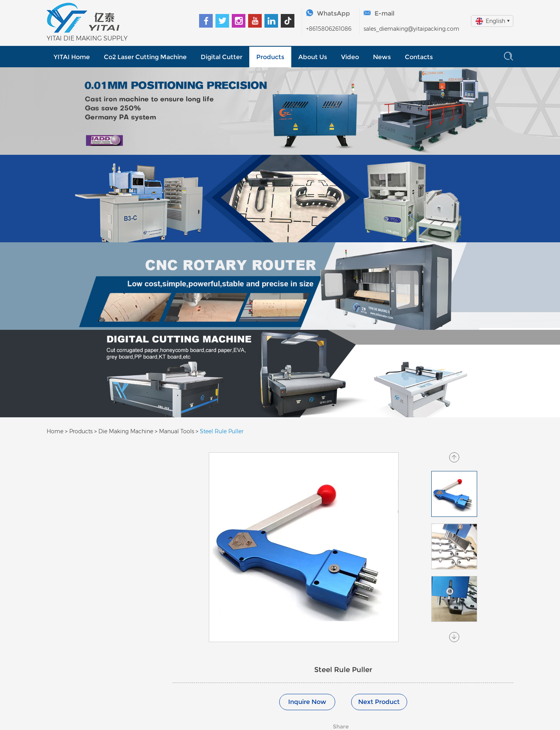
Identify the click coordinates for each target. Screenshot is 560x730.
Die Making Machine (126, 431)
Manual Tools (177, 431)
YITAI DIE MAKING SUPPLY (87, 38)
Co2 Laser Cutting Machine (145, 57)
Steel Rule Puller (222, 431)
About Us (313, 57)
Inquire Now (307, 702)
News (382, 57)
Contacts (419, 57)
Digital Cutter (221, 57)
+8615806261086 (329, 29)
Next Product (379, 702)
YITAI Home (72, 57)
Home (55, 431)
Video (350, 57)
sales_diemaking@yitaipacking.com (411, 29)
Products (270, 57)
